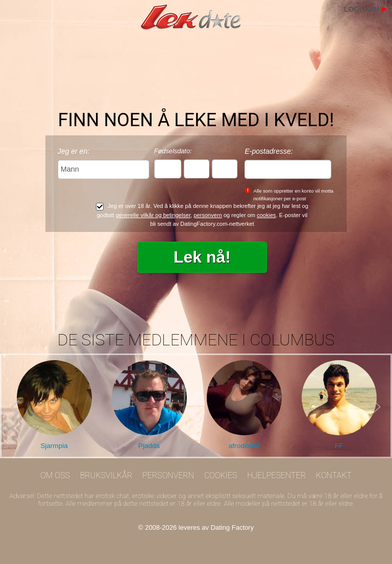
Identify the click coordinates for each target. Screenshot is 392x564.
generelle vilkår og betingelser (153, 215)
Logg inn (362, 9)
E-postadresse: (268, 151)
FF (339, 446)
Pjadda (149, 446)
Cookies (221, 475)
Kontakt (334, 475)
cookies (266, 215)
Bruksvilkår (106, 475)
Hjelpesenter (276, 475)
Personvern (168, 475)
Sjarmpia (54, 446)
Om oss (55, 475)
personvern (207, 215)
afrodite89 (244, 446)
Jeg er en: (73, 151)
